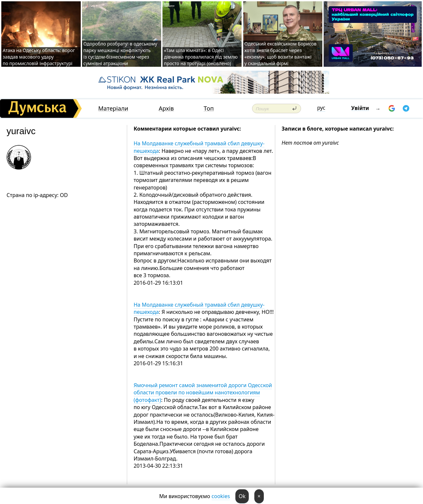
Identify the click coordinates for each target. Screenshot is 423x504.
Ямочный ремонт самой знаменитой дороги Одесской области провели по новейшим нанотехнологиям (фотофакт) (203, 393)
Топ (209, 108)
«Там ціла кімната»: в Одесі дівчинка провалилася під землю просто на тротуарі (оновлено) (201, 57)
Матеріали (113, 108)
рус (321, 108)
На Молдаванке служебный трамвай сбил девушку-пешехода (199, 147)
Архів (166, 108)
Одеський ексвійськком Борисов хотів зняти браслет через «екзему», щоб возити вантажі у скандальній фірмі (281, 54)
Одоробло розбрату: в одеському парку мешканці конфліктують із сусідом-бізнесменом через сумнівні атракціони (120, 54)
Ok (242, 496)
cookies (221, 496)
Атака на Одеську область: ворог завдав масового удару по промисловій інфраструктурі (39, 57)
